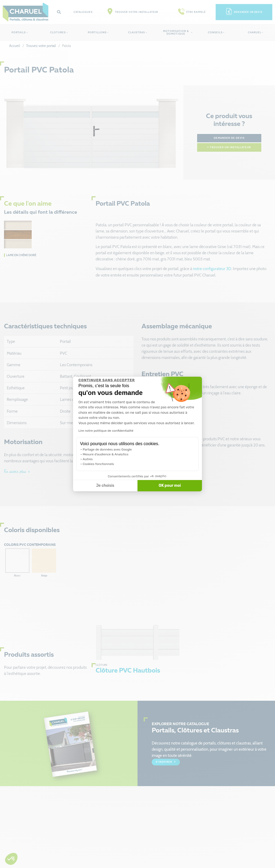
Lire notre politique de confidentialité (106, 431)
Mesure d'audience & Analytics (106, 454)
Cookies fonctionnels (98, 464)
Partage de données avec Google (107, 449)
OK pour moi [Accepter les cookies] (170, 486)
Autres (88, 459)
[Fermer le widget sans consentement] (107, 380)
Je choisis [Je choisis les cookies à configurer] (105, 486)
